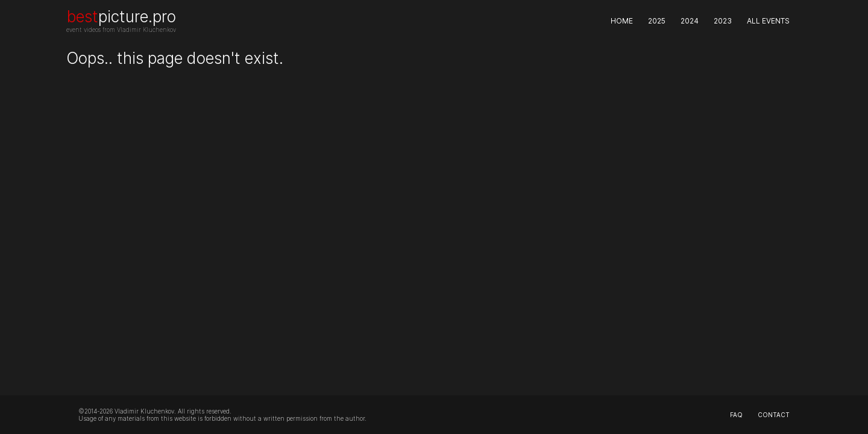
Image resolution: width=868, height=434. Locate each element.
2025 (657, 21)
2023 (723, 21)
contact (774, 415)
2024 (690, 21)
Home (622, 21)
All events (768, 21)
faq (736, 415)
